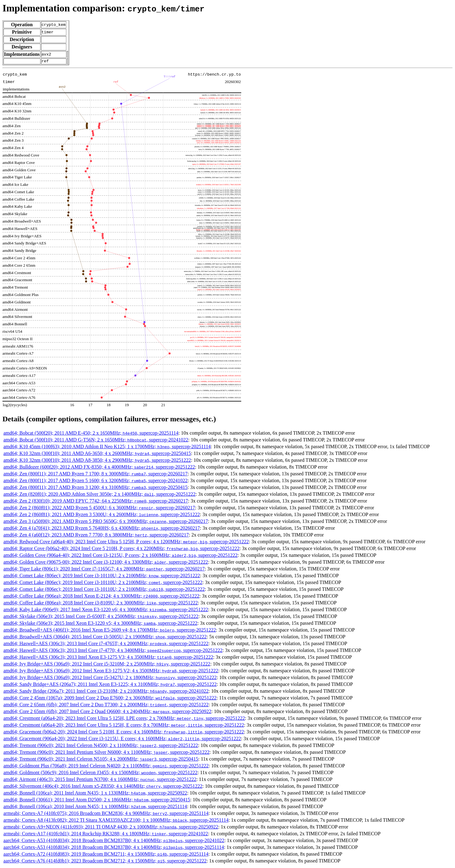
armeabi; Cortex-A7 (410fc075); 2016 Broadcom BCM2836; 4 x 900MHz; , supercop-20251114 (106, 814)
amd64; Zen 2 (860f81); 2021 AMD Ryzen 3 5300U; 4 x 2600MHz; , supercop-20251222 (102, 515)
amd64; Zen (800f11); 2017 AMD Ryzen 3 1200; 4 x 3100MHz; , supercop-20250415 (95, 488)
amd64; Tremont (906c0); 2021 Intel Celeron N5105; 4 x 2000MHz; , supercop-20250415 (101, 760)
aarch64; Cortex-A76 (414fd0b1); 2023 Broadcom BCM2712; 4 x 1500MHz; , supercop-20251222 (105, 862)
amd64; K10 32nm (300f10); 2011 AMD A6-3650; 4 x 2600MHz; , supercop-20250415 (97, 454)
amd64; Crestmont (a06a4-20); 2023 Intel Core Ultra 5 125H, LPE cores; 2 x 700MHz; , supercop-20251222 (124, 719)
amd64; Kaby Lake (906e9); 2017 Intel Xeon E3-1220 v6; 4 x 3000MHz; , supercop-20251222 (106, 610)
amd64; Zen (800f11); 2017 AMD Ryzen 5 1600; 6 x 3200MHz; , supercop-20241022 (95, 481)
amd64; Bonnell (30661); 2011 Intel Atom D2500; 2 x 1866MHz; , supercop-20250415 (97, 801)
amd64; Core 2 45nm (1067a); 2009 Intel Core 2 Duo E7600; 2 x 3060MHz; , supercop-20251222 (110, 699)
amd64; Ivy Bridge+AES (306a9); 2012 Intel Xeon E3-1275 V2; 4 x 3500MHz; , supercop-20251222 (111, 672)
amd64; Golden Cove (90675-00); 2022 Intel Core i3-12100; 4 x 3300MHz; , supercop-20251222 (106, 563)
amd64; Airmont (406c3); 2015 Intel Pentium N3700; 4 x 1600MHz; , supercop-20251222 (100, 780)
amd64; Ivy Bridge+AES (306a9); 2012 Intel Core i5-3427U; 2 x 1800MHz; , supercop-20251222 (110, 678)
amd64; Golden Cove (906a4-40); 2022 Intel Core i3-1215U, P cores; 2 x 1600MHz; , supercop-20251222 (120, 556)
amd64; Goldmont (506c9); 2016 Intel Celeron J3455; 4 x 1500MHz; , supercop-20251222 (100, 773)
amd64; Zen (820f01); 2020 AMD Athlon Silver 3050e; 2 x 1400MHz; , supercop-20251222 (99, 495)
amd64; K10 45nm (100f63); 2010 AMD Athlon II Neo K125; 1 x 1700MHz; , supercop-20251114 (107, 447)
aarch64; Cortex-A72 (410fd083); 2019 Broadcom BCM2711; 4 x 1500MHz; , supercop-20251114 (106, 855)
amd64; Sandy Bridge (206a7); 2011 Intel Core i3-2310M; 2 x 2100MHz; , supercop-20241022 (106, 692)
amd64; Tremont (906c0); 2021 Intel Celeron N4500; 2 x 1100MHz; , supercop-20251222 (101, 746)
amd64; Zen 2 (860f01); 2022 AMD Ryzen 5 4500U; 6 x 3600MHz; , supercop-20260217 (99, 509)
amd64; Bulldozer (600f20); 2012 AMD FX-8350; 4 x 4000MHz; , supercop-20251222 (99, 468)
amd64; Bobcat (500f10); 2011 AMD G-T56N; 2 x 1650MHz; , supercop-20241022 (96, 441)
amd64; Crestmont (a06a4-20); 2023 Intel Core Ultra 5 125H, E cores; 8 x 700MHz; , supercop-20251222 (124, 726)
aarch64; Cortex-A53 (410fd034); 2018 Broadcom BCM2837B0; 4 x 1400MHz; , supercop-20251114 (114, 848)
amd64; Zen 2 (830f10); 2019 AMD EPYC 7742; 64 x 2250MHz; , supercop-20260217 (96, 502)
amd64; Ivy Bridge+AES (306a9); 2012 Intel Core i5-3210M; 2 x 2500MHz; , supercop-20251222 (107, 665)
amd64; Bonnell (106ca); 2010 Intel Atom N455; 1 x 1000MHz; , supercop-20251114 (95, 807)
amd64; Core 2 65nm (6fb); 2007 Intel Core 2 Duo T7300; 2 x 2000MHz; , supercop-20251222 (106, 705)
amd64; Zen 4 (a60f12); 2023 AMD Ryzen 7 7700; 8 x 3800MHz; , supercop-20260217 (96, 536)
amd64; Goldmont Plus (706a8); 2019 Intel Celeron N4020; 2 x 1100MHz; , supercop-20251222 (106, 767)
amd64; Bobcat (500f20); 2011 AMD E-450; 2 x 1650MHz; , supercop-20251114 (91, 434)
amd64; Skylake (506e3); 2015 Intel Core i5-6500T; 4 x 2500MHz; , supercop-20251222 (101, 617)
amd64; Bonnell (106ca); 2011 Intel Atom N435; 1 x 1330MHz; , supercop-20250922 (95, 794)
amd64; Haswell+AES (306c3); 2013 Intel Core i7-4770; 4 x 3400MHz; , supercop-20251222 (113, 651)
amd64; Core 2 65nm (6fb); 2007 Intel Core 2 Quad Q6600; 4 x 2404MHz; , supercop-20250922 (107, 712)
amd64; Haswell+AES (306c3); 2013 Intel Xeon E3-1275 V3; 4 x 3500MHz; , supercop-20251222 (108, 658)
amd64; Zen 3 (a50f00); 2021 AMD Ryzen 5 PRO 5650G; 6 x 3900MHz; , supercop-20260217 (106, 522)
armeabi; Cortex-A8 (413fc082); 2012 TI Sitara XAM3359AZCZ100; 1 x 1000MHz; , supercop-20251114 (116, 821)
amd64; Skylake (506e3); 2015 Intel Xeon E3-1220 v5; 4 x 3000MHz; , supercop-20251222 (100, 624)
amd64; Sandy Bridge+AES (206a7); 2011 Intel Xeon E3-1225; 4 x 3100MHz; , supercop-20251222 (110, 685)
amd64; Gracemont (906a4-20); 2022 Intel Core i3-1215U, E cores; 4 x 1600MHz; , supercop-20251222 (122, 739)
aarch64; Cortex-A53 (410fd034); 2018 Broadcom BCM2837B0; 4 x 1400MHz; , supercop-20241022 (114, 841)
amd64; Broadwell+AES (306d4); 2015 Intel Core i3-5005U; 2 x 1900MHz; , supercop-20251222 (105, 638)
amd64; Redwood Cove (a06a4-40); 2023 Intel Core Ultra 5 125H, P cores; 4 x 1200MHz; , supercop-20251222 (126, 542)
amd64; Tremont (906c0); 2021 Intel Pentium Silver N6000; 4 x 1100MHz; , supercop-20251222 (106, 753)
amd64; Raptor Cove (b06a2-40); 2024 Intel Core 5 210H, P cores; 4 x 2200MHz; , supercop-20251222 (121, 549)
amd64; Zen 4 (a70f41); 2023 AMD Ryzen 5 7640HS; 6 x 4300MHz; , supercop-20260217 (102, 529)
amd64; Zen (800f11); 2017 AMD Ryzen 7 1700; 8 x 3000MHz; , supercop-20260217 (95, 475)
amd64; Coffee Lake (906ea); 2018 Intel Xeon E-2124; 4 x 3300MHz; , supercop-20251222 (101, 597)
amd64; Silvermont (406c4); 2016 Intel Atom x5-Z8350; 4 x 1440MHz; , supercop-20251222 (103, 787)
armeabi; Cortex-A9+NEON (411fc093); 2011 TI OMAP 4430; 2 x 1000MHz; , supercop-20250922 (111, 828)
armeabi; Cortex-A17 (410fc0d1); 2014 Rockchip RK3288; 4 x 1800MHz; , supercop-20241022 (106, 835)
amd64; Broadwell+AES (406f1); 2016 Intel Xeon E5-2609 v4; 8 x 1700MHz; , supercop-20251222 (110, 631)
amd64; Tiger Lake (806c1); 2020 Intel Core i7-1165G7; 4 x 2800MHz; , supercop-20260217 (104, 570)
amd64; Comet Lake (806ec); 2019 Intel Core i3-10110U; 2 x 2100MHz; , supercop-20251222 (102, 576)
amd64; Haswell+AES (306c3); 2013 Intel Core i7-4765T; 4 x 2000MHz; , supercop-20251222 (106, 644)
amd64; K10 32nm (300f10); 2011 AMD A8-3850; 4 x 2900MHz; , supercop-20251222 (97, 461)
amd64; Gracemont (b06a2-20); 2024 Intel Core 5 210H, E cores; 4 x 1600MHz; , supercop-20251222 (124, 733)
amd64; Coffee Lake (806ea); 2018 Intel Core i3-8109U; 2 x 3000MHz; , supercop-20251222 (101, 604)
